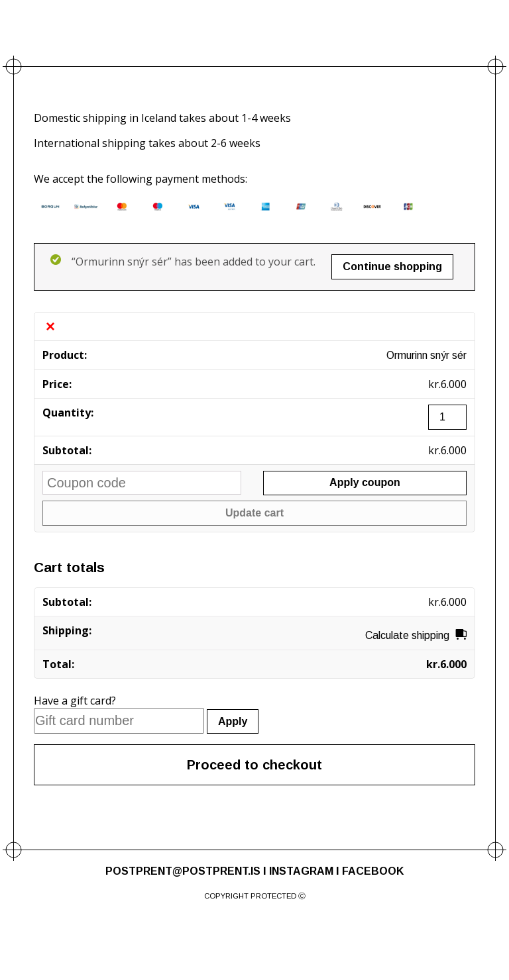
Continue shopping (392, 267)
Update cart (254, 513)
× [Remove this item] (50, 326)
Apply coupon (365, 482)
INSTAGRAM (301, 871)
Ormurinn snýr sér (426, 355)
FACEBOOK (373, 871)
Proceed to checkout (254, 765)
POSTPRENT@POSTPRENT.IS (183, 871)
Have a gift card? (75, 701)
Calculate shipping (407, 635)
